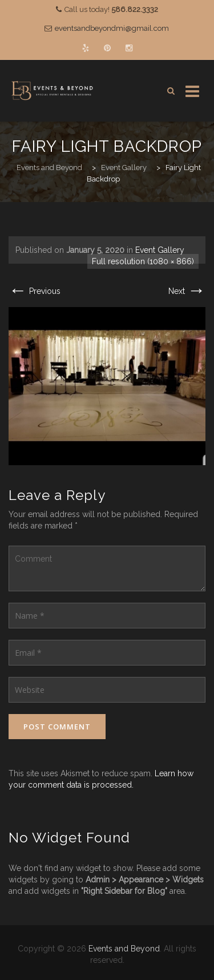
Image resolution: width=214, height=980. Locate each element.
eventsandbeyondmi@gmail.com (112, 28)
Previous (35, 291)
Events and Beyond (124, 949)
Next (187, 291)
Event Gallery (160, 250)
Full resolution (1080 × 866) (143, 261)
